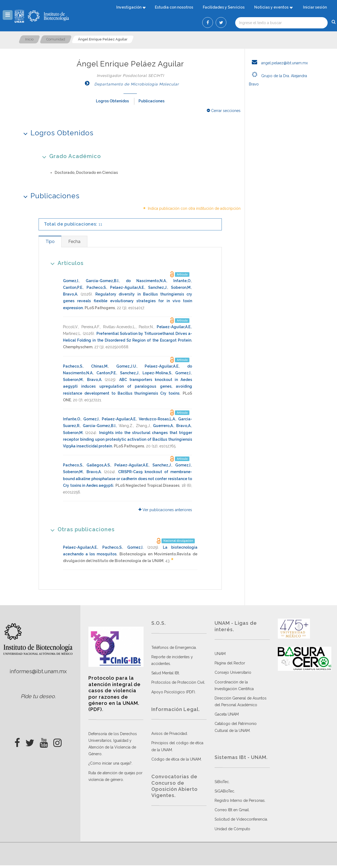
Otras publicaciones (81, 529)
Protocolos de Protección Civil (178, 682)
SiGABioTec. (225, 791)
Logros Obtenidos (112, 101)
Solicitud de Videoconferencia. (241, 819)
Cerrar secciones (224, 111)
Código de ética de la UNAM (176, 759)
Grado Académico (70, 156)
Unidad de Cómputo (232, 829)
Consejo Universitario (233, 672)
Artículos (65, 263)
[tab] (50, 242)
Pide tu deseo (38, 696)
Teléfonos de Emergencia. (174, 648)
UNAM (220, 654)
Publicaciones (151, 101)
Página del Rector (230, 663)
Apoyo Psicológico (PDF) (173, 692)
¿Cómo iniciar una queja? (110, 763)
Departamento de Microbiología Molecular (130, 84)
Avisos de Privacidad (169, 734)
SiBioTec (222, 782)
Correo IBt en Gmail (232, 810)
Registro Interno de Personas (240, 800)
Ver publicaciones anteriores (165, 510)
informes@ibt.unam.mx (38, 671)
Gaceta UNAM (227, 714)
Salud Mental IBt (165, 673)
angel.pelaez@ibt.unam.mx (278, 63)
